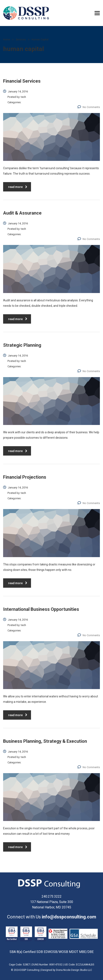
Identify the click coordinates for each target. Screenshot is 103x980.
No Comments (89, 107)
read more (18, 187)
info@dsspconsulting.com (69, 917)
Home (7, 40)
